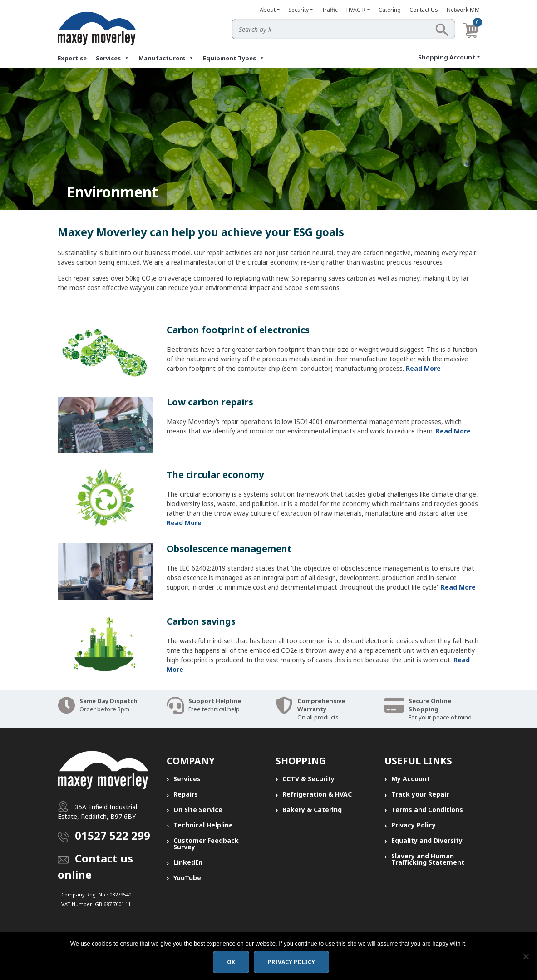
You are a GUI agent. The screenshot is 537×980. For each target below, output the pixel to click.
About (268, 10)
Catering (390, 10)
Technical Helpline (203, 825)
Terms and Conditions (427, 810)
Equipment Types (234, 58)
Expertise (72, 58)
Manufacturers (166, 58)
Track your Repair (420, 794)
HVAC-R (356, 10)
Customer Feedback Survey (206, 844)
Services (113, 58)
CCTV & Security (308, 779)
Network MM (463, 10)
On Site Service (198, 810)
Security (298, 10)
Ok (231, 962)
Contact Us (424, 10)
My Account (411, 779)
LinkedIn (188, 862)
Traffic (330, 10)
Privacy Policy (414, 825)
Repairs (186, 794)
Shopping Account (447, 57)
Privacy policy (291, 962)
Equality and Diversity (427, 840)
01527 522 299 (113, 835)
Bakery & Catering (312, 810)
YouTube (187, 878)
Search (442, 30)
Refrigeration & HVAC (317, 794)
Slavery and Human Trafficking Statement (428, 859)
